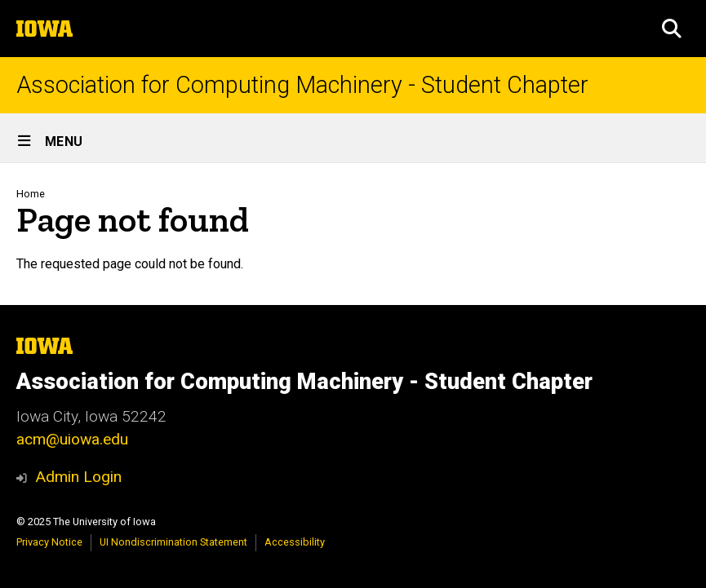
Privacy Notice (49, 542)
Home (31, 194)
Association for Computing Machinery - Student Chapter (302, 85)
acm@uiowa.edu (72, 439)
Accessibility (295, 542)
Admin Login (78, 477)
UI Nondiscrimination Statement (173, 542)
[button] (672, 29)
